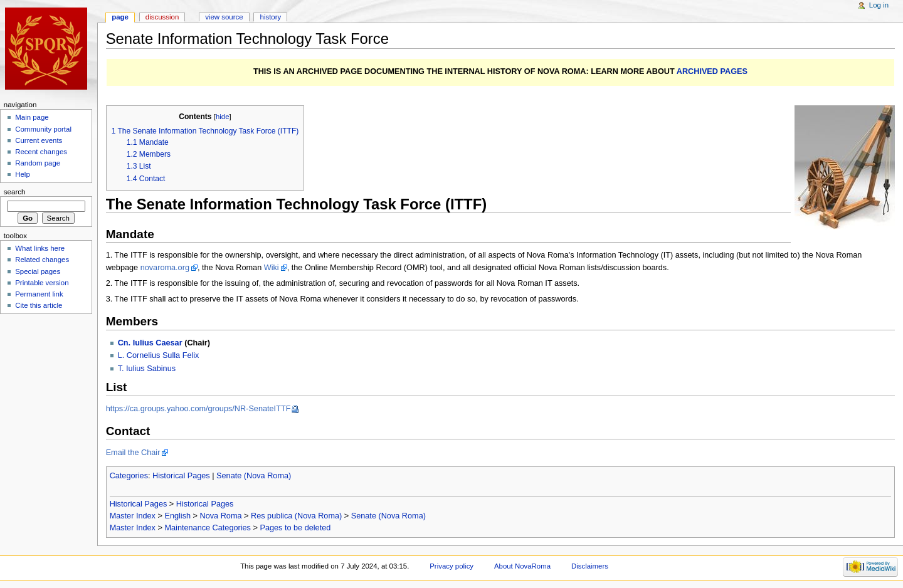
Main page (32, 117)
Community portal (43, 129)
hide (222, 117)
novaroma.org (165, 268)
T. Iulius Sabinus (147, 369)
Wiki (272, 268)
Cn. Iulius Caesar (150, 343)
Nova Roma (221, 516)
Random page (38, 163)
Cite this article (39, 305)
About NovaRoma (522, 566)
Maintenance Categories (208, 528)
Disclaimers (590, 566)
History (271, 17)
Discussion (162, 17)
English (177, 516)
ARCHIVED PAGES (712, 71)
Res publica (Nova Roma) (296, 516)
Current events (39, 140)
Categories (129, 476)
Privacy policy (451, 566)
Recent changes (41, 152)
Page (120, 17)
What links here (40, 248)
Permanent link (39, 294)
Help (23, 174)
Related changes (42, 260)
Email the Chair (133, 453)
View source (224, 17)
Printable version (42, 283)
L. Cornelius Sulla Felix (159, 355)
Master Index (133, 516)
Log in (879, 5)
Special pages (38, 271)
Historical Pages (181, 476)
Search (15, 192)
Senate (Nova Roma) (254, 476)
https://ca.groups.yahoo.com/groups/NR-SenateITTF (198, 409)
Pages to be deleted (295, 528)
